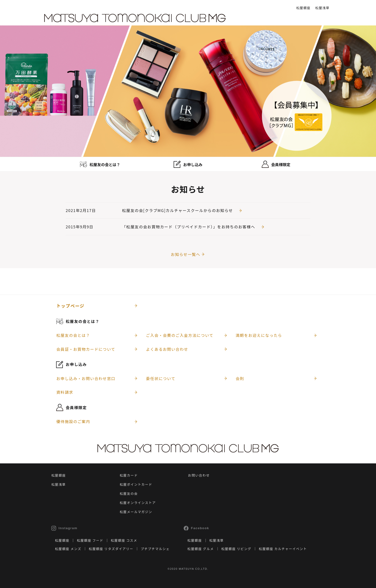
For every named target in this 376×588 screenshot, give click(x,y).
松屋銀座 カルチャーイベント (283, 549)
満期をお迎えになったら (259, 335)
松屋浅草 (322, 8)
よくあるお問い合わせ (167, 349)
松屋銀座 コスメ (124, 540)
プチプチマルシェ (155, 549)
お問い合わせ (199, 475)
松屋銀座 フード (90, 540)
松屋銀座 (303, 8)
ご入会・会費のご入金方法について (180, 335)
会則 (240, 378)
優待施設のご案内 (73, 421)
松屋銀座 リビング (236, 549)
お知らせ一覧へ (186, 254)
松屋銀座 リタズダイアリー (111, 549)
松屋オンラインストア (138, 503)
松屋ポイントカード (136, 484)
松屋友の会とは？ (73, 335)
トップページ (70, 306)
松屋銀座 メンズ (68, 549)
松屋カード (129, 475)
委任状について (161, 378)
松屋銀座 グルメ (200, 549)
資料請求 (65, 392)
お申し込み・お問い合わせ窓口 (86, 378)
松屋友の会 (129, 493)
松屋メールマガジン (136, 512)
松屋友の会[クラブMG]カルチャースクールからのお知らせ (177, 210)
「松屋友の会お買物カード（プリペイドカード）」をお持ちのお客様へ (189, 227)
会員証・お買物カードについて (86, 349)
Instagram (64, 528)
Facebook (196, 528)
